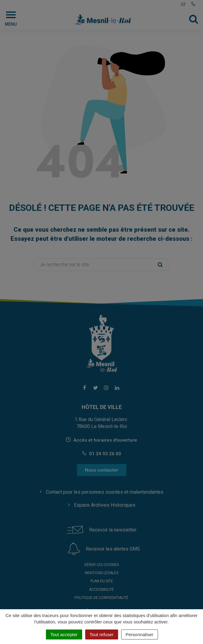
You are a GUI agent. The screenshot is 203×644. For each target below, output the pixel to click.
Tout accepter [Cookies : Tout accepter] (64, 634)
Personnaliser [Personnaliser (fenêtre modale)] (140, 634)
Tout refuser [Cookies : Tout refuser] (102, 634)
